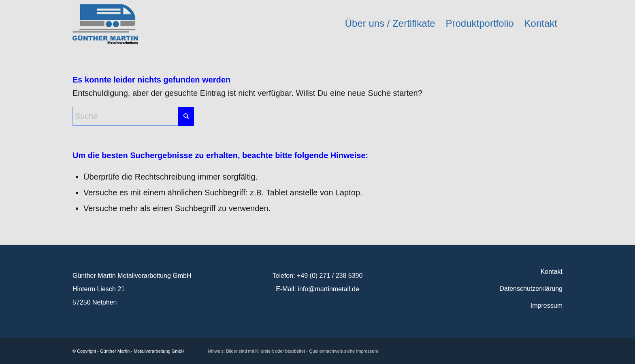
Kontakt (552, 272)
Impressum (547, 306)
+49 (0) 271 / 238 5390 (330, 276)
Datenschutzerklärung (531, 289)
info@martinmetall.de (328, 289)
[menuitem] (390, 23)
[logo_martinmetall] (105, 23)
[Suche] (133, 116)
